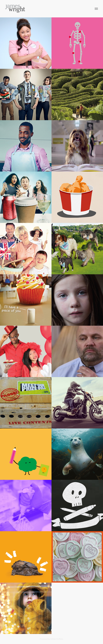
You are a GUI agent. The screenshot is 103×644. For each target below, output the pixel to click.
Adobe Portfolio (57, 639)
